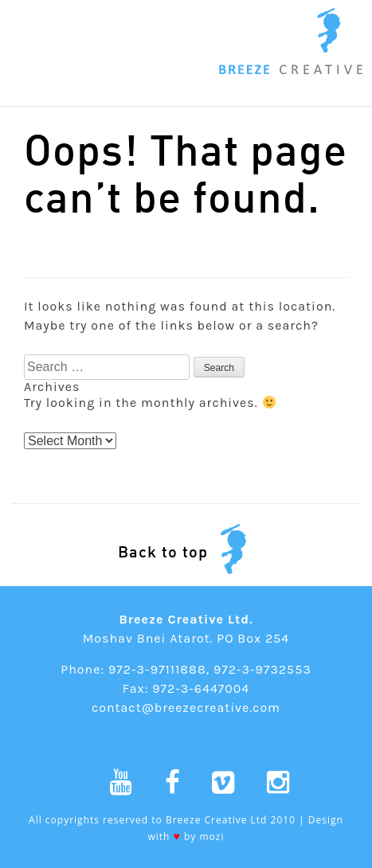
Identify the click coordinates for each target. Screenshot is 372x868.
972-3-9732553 (262, 669)
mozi (212, 837)
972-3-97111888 (157, 669)
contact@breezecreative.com (186, 708)
